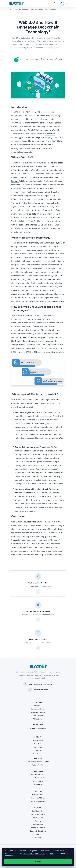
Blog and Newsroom (38, 775)
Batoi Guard (38, 747)
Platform (38, 702)
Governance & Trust (38, 709)
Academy (38, 838)
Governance (9, 856)
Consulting (38, 724)
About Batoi (38, 807)
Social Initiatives (38, 824)
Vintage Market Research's (23, 345)
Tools (38, 788)
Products (38, 737)
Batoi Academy (38, 754)
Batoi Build (38, 744)
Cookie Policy (40, 853)
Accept (38, 861)
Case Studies (38, 781)
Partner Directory (38, 765)
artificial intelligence (35, 137)
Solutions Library (38, 795)
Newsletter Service (41, 690)
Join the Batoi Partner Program (38, 762)
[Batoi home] (38, 666)
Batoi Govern (38, 741)
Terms (52, 853)
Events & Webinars (38, 798)
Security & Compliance (38, 831)
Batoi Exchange (38, 716)
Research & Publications (38, 778)
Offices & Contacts (38, 814)
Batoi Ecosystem (38, 811)
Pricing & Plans (38, 719)
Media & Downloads (38, 801)
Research (38, 834)
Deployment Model (38, 712)
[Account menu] (61, 3)
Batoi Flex (38, 751)
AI (31, 434)
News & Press (38, 818)
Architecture (38, 706)
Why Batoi (38, 791)
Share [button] (59, 59)
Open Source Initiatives (38, 828)
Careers (38, 821)
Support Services (38, 729)
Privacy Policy (28, 853)
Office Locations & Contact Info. (41, 684)
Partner (38, 758)
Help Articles (38, 785)
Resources (38, 771)
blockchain (50, 134)
